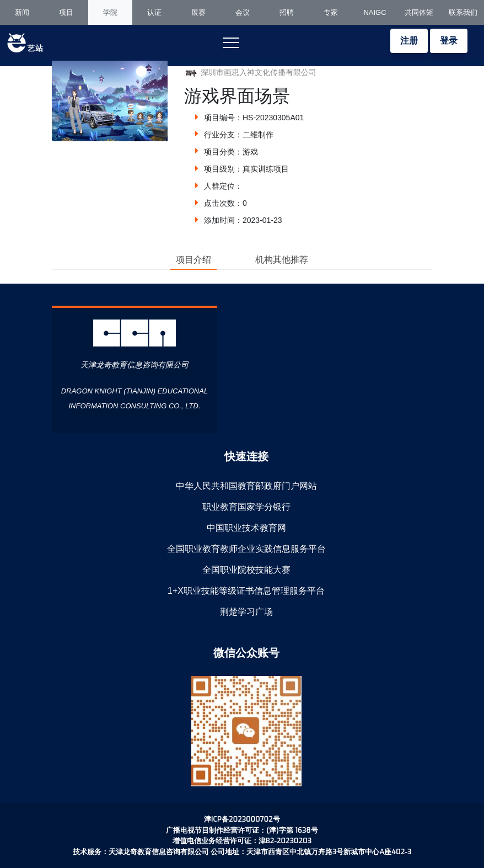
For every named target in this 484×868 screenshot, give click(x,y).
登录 (449, 41)
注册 (409, 41)
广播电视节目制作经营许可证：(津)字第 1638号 (242, 830)
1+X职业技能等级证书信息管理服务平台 (246, 591)
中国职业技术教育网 (246, 528)
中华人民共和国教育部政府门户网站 (246, 486)
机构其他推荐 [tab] (282, 260)
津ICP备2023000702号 (242, 819)
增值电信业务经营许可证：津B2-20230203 (242, 841)
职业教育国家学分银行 (246, 507)
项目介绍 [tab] (193, 260)
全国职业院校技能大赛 (246, 570)
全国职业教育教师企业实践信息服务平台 (246, 549)
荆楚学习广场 (246, 612)
